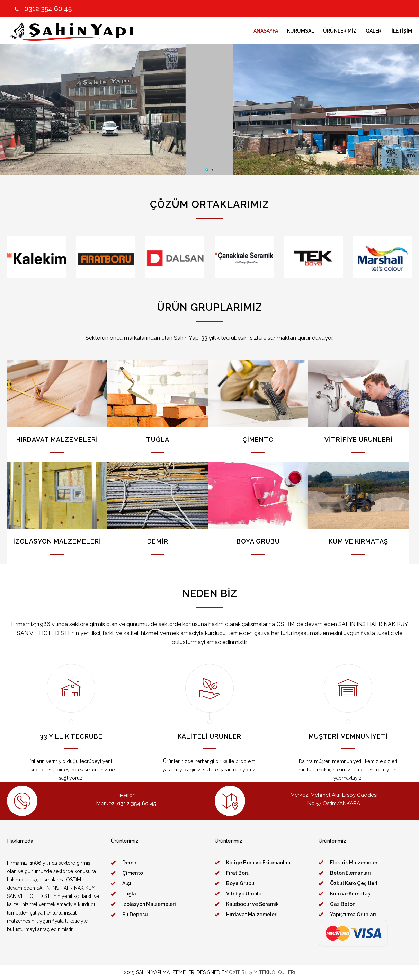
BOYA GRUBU (258, 541)
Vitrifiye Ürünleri (245, 894)
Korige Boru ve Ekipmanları (258, 863)
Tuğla (129, 894)
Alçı (127, 883)
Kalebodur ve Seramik (252, 904)
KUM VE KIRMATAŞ (358, 541)
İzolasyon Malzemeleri (149, 904)
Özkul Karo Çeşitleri (354, 883)
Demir (129, 863)
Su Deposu (135, 915)
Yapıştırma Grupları (353, 915)
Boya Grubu (240, 883)
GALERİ (374, 31)
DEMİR (158, 541)
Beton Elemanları (350, 873)
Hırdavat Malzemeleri (252, 915)
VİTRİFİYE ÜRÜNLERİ (359, 439)
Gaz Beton (343, 904)
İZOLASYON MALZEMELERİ (57, 541)
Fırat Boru (238, 873)
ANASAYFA (266, 31)
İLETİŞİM (402, 31)
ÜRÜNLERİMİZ (340, 31)
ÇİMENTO (258, 439)
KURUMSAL (301, 31)
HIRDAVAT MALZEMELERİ (57, 439)
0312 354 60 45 (48, 9)
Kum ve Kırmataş (350, 894)
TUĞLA (158, 439)
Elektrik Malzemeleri (354, 863)
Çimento (133, 873)
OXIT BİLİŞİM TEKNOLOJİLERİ (262, 972)
